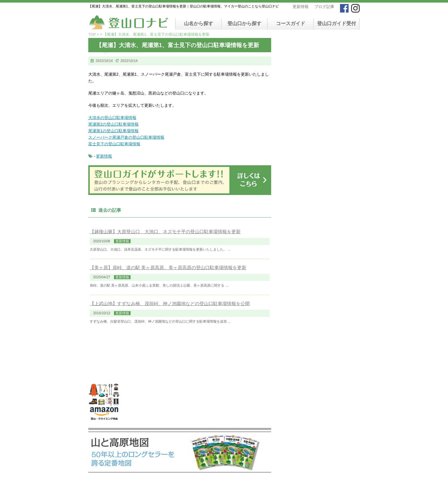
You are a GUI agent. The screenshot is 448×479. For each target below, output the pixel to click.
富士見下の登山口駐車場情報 (114, 144)
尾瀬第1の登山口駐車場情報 (113, 131)
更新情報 (301, 7)
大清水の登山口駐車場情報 (112, 118)
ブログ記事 (324, 7)
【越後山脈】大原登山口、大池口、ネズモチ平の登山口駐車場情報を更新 (165, 232)
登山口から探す (244, 24)
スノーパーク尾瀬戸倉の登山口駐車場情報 (126, 137)
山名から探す (199, 24)
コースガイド (291, 24)
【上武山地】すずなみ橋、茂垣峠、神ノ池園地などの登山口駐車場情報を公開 (170, 304)
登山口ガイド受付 (337, 24)
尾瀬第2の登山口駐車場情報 (113, 124)
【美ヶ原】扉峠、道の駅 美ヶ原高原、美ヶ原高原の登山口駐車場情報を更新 (168, 268)
